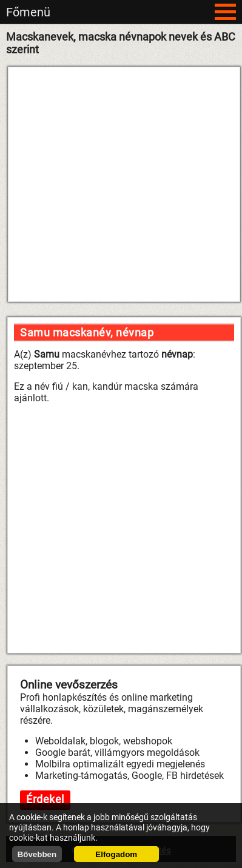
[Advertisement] (117, 184)
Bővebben (37, 854)
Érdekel (45, 799)
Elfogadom (116, 854)
